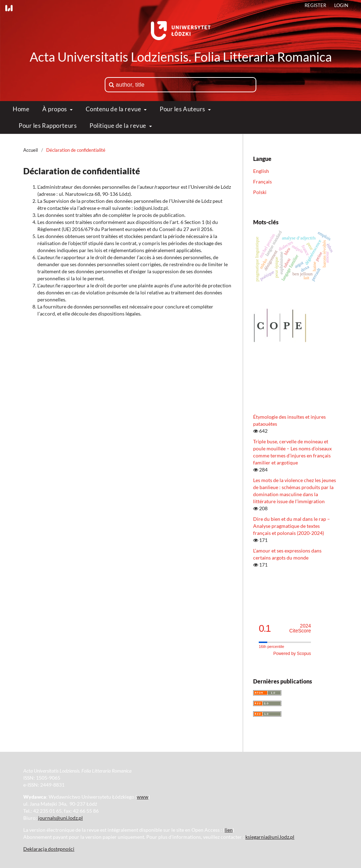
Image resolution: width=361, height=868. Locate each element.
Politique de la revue (118, 126)
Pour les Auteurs (183, 109)
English (261, 171)
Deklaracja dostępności (49, 849)
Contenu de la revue (114, 109)
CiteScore (300, 628)
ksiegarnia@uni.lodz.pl (270, 837)
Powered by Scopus (292, 654)
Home (21, 109)
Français (262, 182)
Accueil (30, 150)
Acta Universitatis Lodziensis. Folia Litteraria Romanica (181, 57)
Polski (260, 192)
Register (315, 5)
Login (341, 5)
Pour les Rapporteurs (48, 126)
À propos (55, 109)
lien (229, 830)
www (143, 797)
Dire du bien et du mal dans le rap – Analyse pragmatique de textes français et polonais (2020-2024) (292, 526)
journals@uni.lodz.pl (60, 818)
